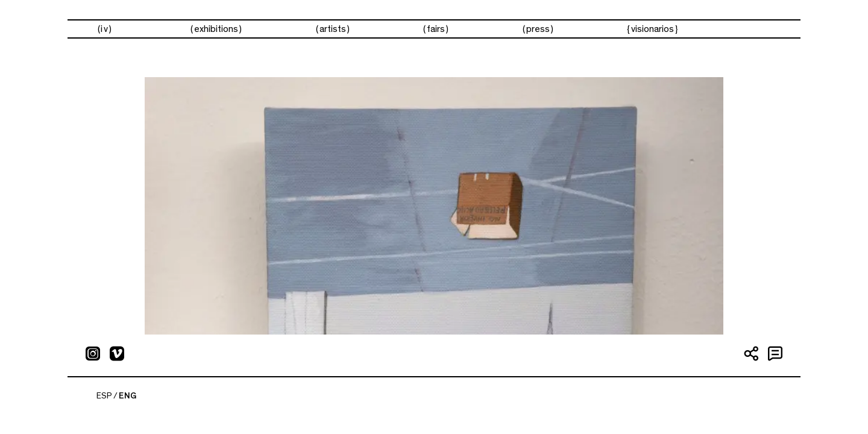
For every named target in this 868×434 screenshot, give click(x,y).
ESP (104, 396)
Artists (333, 29)
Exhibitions (216, 29)
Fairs (436, 29)
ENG (127, 396)
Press (538, 29)
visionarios (653, 29)
